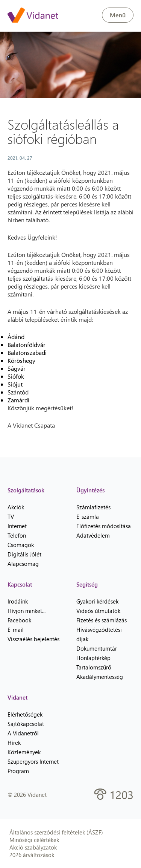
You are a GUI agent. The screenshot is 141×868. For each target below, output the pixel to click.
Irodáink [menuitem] (18, 601)
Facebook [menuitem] (19, 620)
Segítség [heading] (87, 584)
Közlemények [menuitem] (24, 752)
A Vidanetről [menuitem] (23, 733)
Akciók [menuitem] (16, 507)
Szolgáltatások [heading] (26, 490)
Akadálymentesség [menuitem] (100, 677)
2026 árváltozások (32, 855)
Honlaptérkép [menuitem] (93, 658)
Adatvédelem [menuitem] (93, 535)
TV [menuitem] (11, 517)
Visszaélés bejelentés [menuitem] (33, 639)
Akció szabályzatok (33, 847)
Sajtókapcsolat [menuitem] (26, 724)
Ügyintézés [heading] (90, 490)
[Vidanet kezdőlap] (33, 16)
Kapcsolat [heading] (20, 584)
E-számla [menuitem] (88, 517)
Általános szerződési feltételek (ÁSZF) (56, 832)
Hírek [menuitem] (14, 743)
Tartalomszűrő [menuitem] (94, 667)
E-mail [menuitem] (16, 630)
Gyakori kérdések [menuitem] (97, 601)
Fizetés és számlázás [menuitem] (102, 620)
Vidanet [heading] (17, 697)
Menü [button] (118, 15)
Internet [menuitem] (17, 526)
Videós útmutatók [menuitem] (98, 611)
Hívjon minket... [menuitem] (27, 611)
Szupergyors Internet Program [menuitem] (33, 766)
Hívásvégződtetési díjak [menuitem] (99, 634)
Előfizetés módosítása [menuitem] (104, 526)
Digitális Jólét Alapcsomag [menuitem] (24, 559)
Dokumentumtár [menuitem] (97, 648)
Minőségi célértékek (34, 840)
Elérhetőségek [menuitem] (25, 714)
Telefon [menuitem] (17, 535)
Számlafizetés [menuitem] (93, 507)
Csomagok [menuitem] (21, 545)
